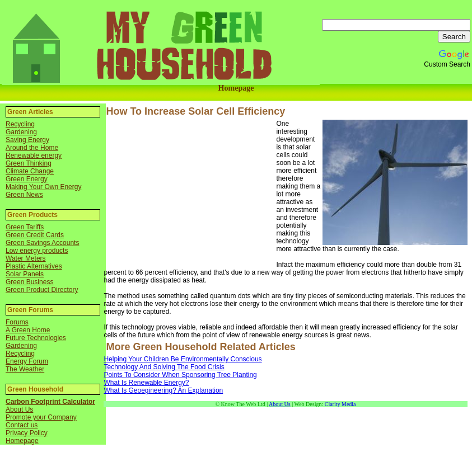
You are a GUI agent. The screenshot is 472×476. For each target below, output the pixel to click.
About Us (19, 409)
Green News (24, 195)
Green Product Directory (42, 290)
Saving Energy (27, 140)
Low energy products (37, 251)
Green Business (29, 282)
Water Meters (26, 258)
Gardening (21, 132)
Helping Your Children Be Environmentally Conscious (183, 359)
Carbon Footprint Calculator (50, 402)
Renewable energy (34, 155)
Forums (17, 322)
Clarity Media (340, 404)
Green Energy (27, 179)
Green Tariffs (25, 227)
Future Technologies (36, 338)
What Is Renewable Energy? (146, 383)
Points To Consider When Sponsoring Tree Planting (180, 375)
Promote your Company (41, 417)
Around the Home (32, 148)
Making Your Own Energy (43, 187)
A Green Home (28, 330)
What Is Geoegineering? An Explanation (163, 390)
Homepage (236, 88)
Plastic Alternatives (34, 266)
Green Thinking (29, 163)
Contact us (22, 425)
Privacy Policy (27, 433)
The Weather (25, 369)
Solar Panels (25, 274)
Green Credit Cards (35, 235)
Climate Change (30, 171)
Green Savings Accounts (42, 243)
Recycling (20, 124)
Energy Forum (27, 361)
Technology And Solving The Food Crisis (164, 367)
